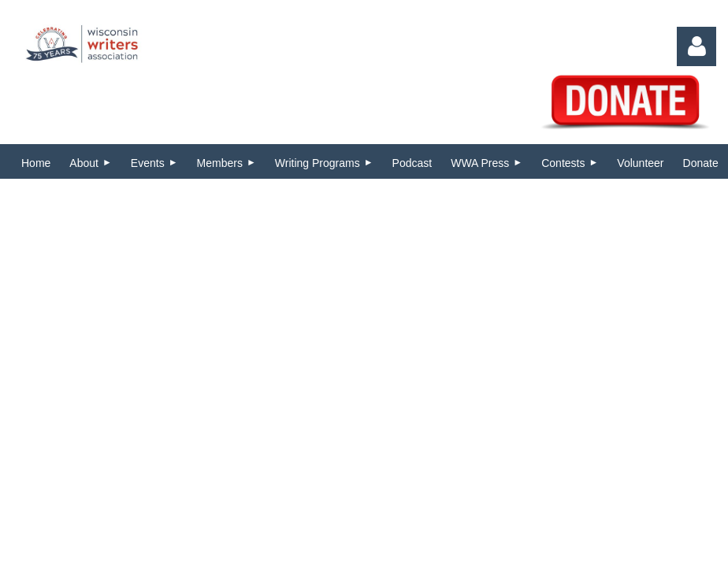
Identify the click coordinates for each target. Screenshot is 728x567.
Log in (696, 46)
